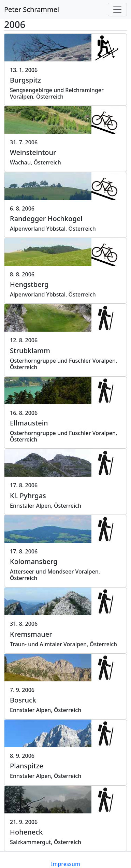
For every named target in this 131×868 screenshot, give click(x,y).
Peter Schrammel (32, 9)
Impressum (65, 864)
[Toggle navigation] (117, 10)
